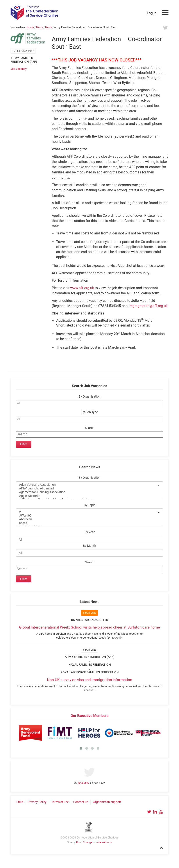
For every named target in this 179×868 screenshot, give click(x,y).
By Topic (89, 505)
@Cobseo (84, 783)
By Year (90, 532)
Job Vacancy (19, 69)
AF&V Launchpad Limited (87, 488)
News (39, 27)
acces (87, 523)
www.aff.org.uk (82, 288)
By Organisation (89, 397)
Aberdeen (87, 519)
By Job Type (90, 412)
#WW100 (87, 516)
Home (30, 27)
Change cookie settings (97, 842)
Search (90, 428)
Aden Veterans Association (87, 485)
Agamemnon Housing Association (87, 492)
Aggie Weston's (87, 496)
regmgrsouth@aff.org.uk (149, 306)
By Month (89, 546)
